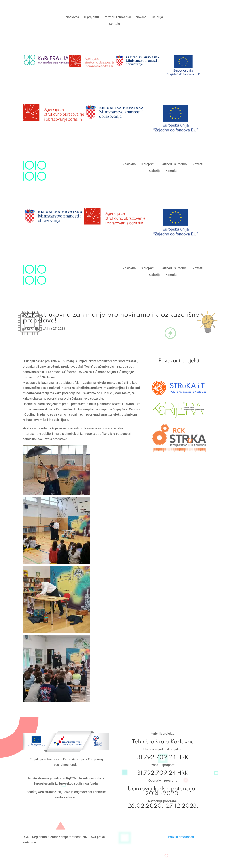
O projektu (91, 17)
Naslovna (72, 17)
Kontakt (114, 24)
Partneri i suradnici (117, 17)
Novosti (141, 17)
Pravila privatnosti (181, 837)
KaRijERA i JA (37, 328)
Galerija (157, 17)
